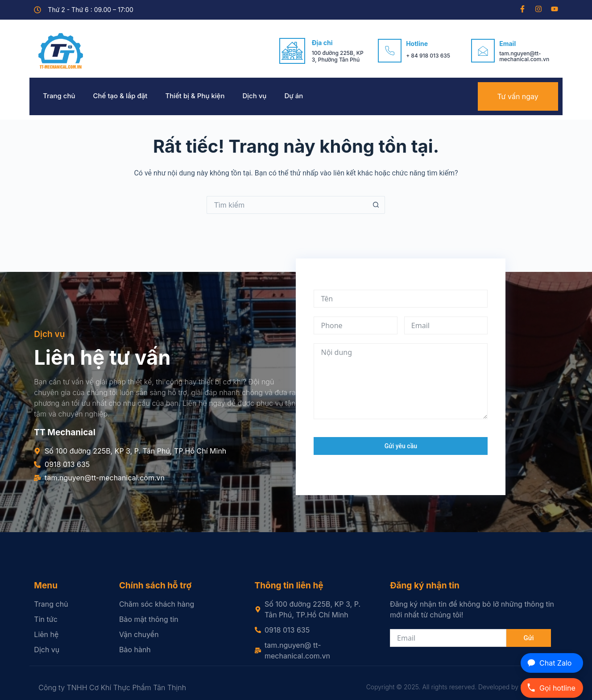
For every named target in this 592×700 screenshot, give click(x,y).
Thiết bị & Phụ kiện (195, 96)
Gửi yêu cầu (401, 446)
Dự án (294, 96)
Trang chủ (59, 96)
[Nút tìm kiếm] (376, 205)
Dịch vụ (254, 96)
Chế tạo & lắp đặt (120, 96)
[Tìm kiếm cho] (287, 205)
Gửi (528, 638)
